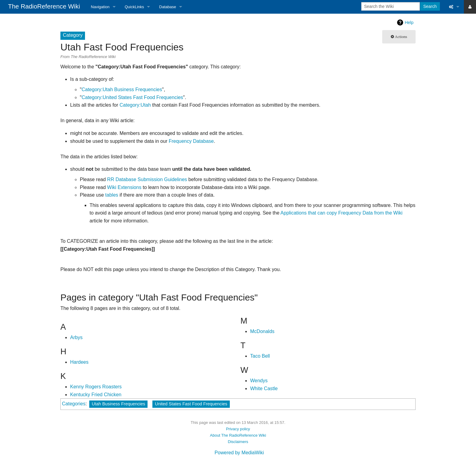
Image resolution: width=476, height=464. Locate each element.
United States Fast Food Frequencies (191, 404)
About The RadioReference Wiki (238, 435)
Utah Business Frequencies (118, 404)
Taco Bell (260, 356)
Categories (74, 404)
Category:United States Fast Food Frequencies (132, 97)
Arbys (76, 337)
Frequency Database (191, 141)
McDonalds (262, 331)
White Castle (264, 388)
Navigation (100, 7)
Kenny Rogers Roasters (96, 387)
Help (409, 22)
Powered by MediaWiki (239, 453)
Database (168, 7)
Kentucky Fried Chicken (96, 395)
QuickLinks (134, 7)
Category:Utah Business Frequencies (122, 89)
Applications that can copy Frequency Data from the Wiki (342, 213)
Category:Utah (135, 105)
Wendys (259, 381)
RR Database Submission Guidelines (147, 179)
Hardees (79, 362)
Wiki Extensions (124, 187)
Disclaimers (238, 442)
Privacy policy (238, 429)
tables (112, 195)
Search (430, 6)
